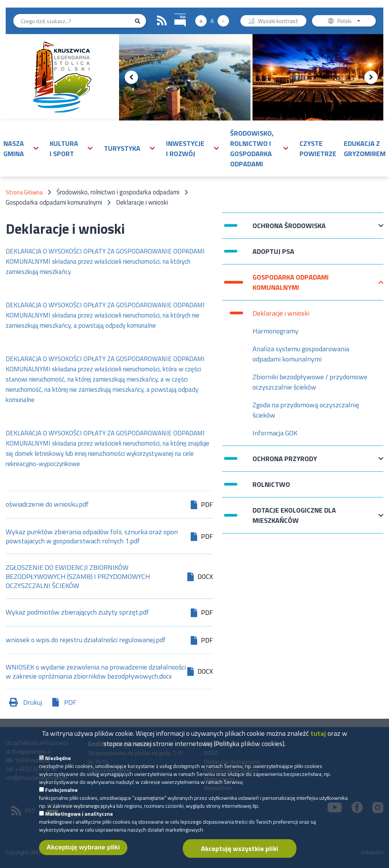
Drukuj (33, 702)
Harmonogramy (275, 331)
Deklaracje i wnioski (281, 313)
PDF (70, 702)
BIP (175, 13)
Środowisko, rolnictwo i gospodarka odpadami (252, 149)
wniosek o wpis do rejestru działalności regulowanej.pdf (86, 640)
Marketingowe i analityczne (79, 816)
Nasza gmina (14, 149)
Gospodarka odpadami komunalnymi (291, 282)
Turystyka (122, 148)
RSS (162, 21)
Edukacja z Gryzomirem (365, 149)
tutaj (318, 736)
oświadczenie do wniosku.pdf (47, 505)
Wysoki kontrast (278, 22)
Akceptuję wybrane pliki (83, 850)
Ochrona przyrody (285, 462)
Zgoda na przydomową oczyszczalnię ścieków (306, 410)
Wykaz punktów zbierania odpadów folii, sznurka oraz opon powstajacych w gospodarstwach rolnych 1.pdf (92, 536)
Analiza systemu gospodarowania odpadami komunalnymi (301, 354)
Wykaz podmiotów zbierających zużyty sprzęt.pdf (77, 613)
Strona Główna (24, 192)
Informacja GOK (275, 433)
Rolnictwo (271, 484)
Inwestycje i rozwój (185, 149)
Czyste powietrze (318, 149)
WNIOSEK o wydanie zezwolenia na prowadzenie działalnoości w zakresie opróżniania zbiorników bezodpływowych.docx (96, 672)
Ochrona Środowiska (289, 229)
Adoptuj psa (273, 255)
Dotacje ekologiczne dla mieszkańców (294, 515)
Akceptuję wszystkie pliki (240, 851)
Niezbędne (58, 760)
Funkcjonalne (61, 792)
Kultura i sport (64, 149)
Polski (351, 22)
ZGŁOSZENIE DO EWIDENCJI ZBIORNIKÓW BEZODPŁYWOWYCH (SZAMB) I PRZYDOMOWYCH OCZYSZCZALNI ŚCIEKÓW (78, 577)
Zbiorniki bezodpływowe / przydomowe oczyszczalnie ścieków (310, 382)
